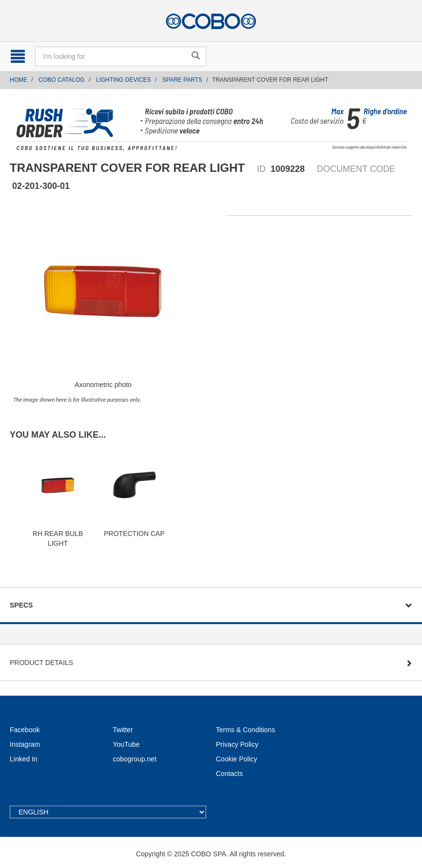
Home (19, 80)
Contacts (229, 774)
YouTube (126, 744)
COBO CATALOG (61, 80)
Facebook (25, 730)
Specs (21, 605)
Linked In (24, 759)
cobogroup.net (135, 759)
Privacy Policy (237, 744)
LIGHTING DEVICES (124, 80)
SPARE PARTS (182, 80)
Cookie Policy (237, 759)
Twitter (123, 730)
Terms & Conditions (245, 730)
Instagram (25, 744)
